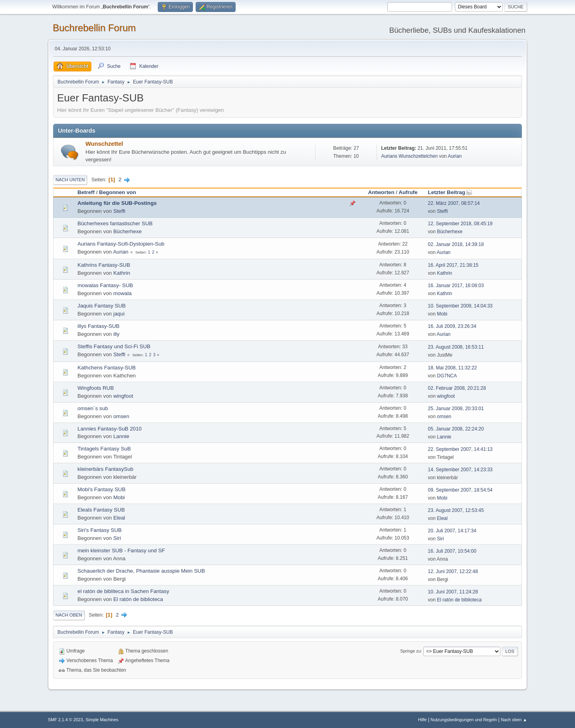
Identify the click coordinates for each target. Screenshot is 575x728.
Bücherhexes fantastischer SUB (115, 223)
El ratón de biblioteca (138, 599)
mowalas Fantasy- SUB (105, 285)
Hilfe (422, 720)
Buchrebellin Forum (94, 28)
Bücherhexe (128, 231)
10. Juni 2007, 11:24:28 (453, 592)
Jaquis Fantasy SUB (102, 306)
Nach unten (70, 180)
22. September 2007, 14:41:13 (460, 449)
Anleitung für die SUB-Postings (117, 203)
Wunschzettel (104, 144)
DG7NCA (447, 376)
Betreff (86, 192)
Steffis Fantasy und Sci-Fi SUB (114, 346)
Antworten (381, 192)
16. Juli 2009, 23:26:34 (452, 326)
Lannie (121, 436)
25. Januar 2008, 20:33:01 (456, 409)
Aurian (455, 156)
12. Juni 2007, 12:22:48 (453, 571)
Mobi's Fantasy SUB (101, 489)
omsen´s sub (93, 408)
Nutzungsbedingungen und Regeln (464, 720)
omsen (121, 416)
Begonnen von (118, 192)
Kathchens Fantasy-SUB (107, 368)
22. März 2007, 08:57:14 (454, 203)
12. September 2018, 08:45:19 (460, 224)
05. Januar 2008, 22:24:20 (456, 429)
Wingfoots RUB (96, 388)
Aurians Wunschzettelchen (409, 156)
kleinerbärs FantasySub (105, 469)
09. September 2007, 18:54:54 (460, 490)
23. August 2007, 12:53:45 (456, 510)
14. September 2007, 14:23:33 (460, 470)
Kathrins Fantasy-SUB (104, 265)
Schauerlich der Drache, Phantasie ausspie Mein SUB (141, 571)
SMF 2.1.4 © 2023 (65, 720)
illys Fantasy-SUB (98, 326)
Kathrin (122, 273)
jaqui (119, 314)
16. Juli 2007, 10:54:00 (452, 551)
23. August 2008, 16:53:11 (456, 347)
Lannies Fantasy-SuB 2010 (110, 429)
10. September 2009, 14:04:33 (460, 306)
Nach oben (69, 615)
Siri (117, 538)
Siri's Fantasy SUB (100, 530)
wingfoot (123, 396)
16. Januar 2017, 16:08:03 (456, 286)
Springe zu (410, 651)
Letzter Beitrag (450, 192)
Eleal (119, 518)
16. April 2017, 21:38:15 (453, 265)
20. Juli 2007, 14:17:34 (452, 531)
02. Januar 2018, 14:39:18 (456, 244)
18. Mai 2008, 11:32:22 (453, 368)
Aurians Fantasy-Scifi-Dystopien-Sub (121, 244)
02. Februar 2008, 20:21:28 (457, 388)
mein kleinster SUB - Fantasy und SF (121, 550)
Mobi (442, 314)
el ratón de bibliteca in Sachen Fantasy (123, 591)
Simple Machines (102, 720)
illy (117, 334)
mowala (123, 293)
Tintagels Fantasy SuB (104, 449)
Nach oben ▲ (514, 720)
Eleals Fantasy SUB (101, 510)
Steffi (119, 211)
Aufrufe (408, 192)
